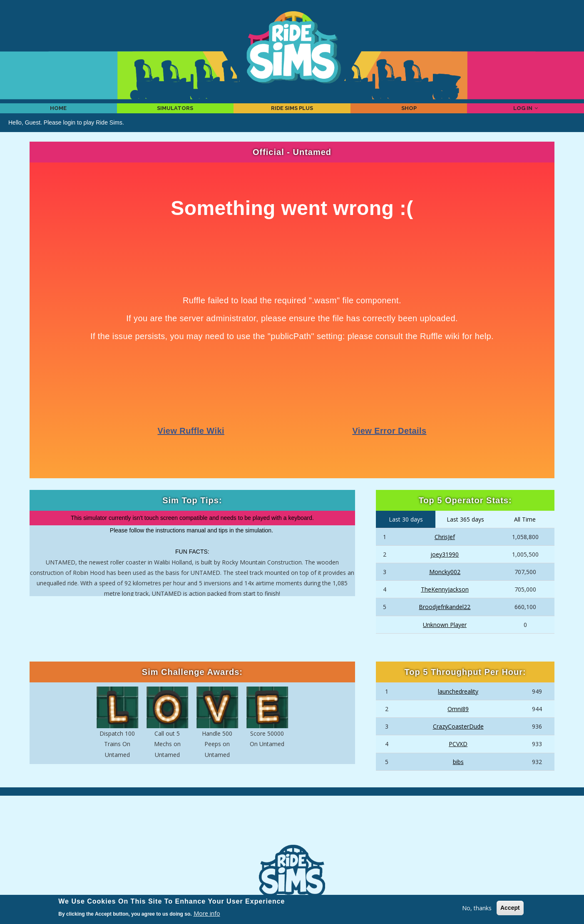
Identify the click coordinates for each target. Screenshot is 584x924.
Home (58, 114)
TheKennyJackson (445, 601)
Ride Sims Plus (292, 114)
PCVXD (458, 755)
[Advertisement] (292, 832)
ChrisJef (445, 548)
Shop (409, 114)
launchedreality (458, 703)
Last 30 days (406, 531)
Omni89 (458, 720)
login (70, 134)
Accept (510, 908)
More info (207, 913)
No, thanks (477, 908)
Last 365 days (465, 531)
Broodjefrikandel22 (445, 618)
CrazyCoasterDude (458, 738)
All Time (525, 531)
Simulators (175, 114)
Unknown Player (445, 636)
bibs (458, 773)
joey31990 (445, 566)
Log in (526, 114)
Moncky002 (445, 583)
